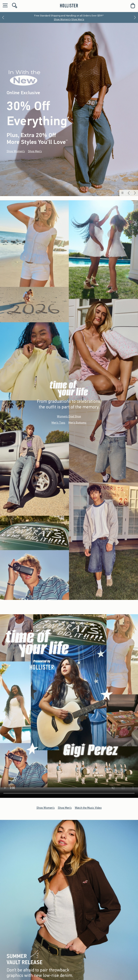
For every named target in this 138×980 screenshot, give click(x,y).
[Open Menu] (4, 6)
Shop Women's (62, 19)
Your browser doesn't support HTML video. (69, 701)
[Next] (135, 17)
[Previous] (3, 17)
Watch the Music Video (88, 808)
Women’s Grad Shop (69, 416)
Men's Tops (58, 422)
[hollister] (69, 6)
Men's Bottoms (77, 422)
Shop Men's (78, 19)
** (67, 141)
